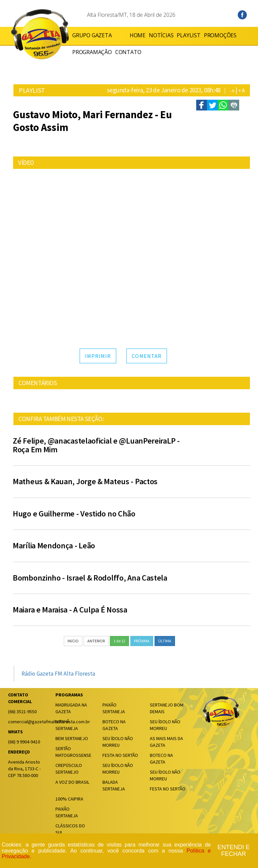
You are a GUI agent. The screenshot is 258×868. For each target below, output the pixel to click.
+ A (242, 90)
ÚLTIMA (165, 641)
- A (232, 91)
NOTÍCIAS (147, 35)
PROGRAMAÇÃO (92, 52)
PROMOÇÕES (206, 35)
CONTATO (128, 52)
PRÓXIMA (142, 641)
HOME (123, 35)
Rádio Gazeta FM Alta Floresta (58, 674)
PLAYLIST (174, 35)
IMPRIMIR (98, 356)
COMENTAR (147, 356)
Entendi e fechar (233, 851)
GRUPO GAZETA (92, 35)
